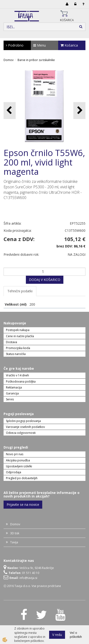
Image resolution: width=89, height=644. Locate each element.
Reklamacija (14, 387)
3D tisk (15, 533)
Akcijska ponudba (18, 460)
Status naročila (16, 354)
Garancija (12, 393)
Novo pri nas (15, 454)
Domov (9, 60)
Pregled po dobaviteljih (22, 478)
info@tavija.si (28, 578)
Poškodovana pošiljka (21, 381)
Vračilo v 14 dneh (17, 375)
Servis (10, 399)
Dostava (12, 342)
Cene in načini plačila (20, 336)
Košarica (69, 45)
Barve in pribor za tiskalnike (36, 60)
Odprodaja (14, 472)
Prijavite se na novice (23, 504)
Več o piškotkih (76, 635)
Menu (40, 45)
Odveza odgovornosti (21, 433)
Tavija (14, 542)
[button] (79, 111)
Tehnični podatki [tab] (20, 291)
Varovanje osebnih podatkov (25, 427)
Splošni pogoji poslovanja (23, 421)
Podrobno (15, 45)
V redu (57, 635)
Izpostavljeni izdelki (19, 466)
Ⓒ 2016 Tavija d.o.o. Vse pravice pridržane (32, 586)
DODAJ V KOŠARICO (45, 280)
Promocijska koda (18, 348)
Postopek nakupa (18, 330)
